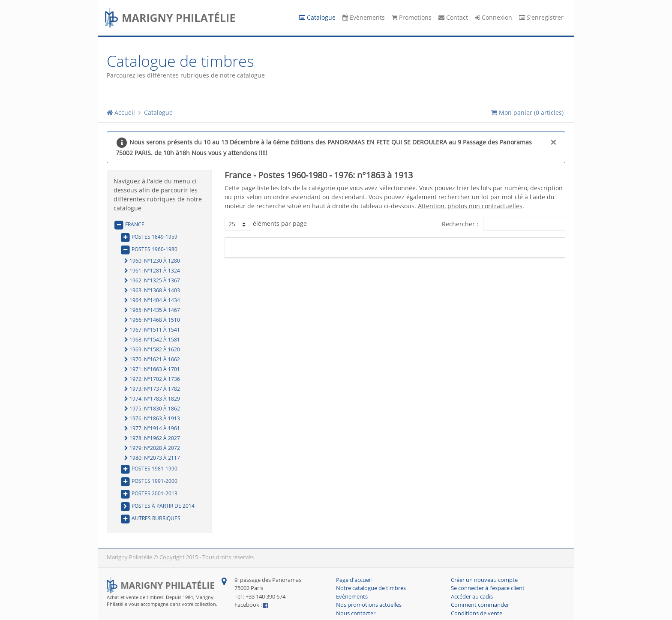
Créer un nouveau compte (484, 580)
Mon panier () (527, 113)
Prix (522, 247)
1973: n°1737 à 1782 (152, 389)
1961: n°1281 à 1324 (152, 271)
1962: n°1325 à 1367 (152, 281)
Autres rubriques (150, 518)
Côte (476, 247)
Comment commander (480, 605)
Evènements (364, 18)
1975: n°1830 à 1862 (152, 409)
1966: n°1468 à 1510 (152, 320)
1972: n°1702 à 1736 (152, 379)
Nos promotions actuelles (369, 605)
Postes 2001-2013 (149, 494)
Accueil (121, 113)
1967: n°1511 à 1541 (152, 330)
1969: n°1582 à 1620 (152, 350)
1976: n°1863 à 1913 (152, 419)
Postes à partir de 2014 (157, 506)
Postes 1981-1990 (149, 469)
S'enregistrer (541, 18)
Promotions (412, 18)
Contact (453, 18)
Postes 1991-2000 (149, 481)
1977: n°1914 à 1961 (152, 428)
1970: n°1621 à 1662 (152, 359)
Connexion (493, 18)
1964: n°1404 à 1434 (152, 300)
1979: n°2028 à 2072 (152, 448)
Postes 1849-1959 (149, 237)
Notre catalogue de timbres (371, 588)
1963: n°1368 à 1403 (152, 291)
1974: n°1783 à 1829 (152, 399)
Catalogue (317, 18)
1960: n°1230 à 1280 (152, 261)
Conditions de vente (477, 614)
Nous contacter (356, 614)
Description (363, 247)
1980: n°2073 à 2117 (152, 458)
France (129, 225)
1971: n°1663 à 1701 (152, 369)
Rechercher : (504, 224)
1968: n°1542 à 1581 (152, 340)
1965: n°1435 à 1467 (152, 310)
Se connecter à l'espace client (488, 588)
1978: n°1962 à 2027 (152, 438)
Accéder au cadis (472, 597)
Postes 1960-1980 (149, 249)
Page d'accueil (354, 580)
